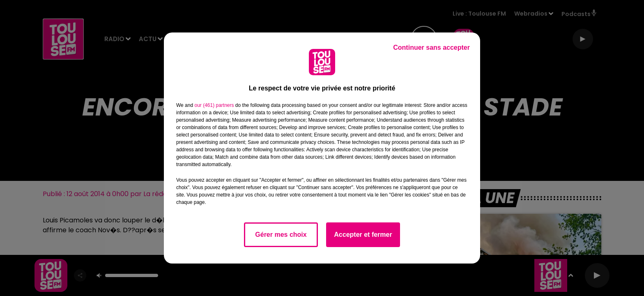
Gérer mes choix (281, 235)
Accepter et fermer (363, 235)
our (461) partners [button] (214, 105)
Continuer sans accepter (431, 47)
